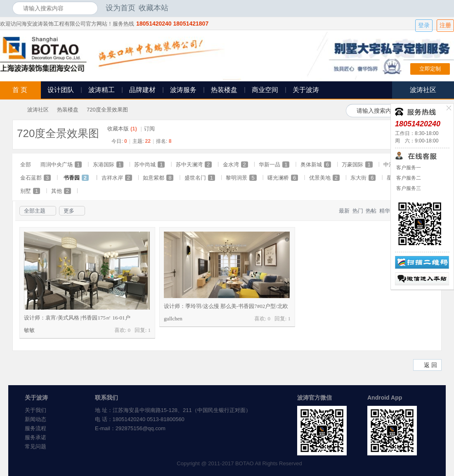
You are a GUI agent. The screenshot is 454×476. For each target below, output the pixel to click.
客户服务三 (408, 188)
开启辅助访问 (440, 8)
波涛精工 (102, 90)
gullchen (173, 319)
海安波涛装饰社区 (16, 110)
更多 (69, 211)
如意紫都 (158, 178)
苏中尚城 (149, 165)
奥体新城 (316, 165)
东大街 (363, 178)
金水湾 (235, 165)
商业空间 (265, 90)
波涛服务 (183, 90)
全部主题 (35, 211)
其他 (61, 191)
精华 (385, 211)
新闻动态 (35, 419)
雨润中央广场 (61, 165)
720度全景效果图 (107, 110)
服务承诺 (35, 437)
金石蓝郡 (35, 178)
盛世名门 (200, 178)
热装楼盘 (224, 90)
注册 (445, 25)
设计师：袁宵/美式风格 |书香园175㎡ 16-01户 (77, 318)
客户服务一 (408, 168)
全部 (26, 165)
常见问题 (35, 446)
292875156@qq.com (141, 428)
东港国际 (108, 165)
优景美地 (324, 178)
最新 (344, 211)
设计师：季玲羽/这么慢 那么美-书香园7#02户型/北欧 (226, 306)
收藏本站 (154, 8)
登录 (424, 25)
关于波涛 (306, 90)
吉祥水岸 (117, 178)
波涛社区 (38, 110)
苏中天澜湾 (194, 165)
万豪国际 (357, 165)
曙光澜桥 (283, 178)
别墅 (30, 191)
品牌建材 (142, 90)
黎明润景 (241, 178)
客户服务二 (408, 178)
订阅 (149, 129)
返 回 (430, 365)
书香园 (76, 178)
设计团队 (61, 90)
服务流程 (35, 428)
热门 (358, 211)
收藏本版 (122, 129)
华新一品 (274, 165)
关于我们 (35, 410)
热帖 (371, 211)
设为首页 (121, 8)
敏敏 (29, 330)
